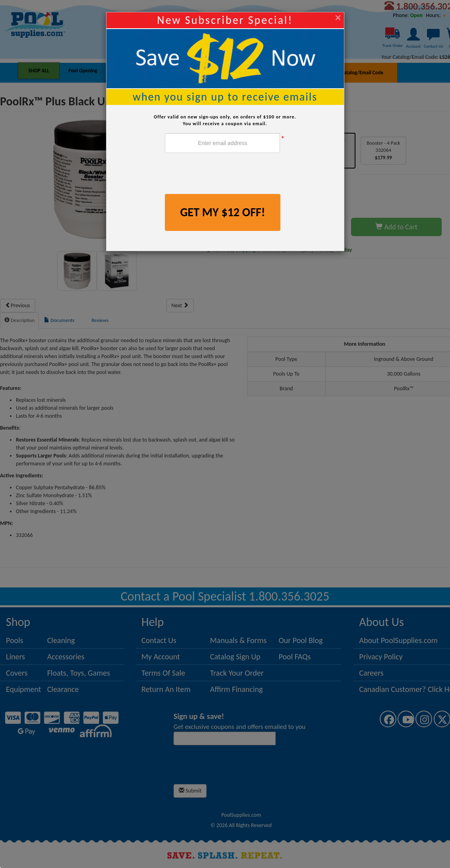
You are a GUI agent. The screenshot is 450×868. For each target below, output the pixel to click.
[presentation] (225, 174)
